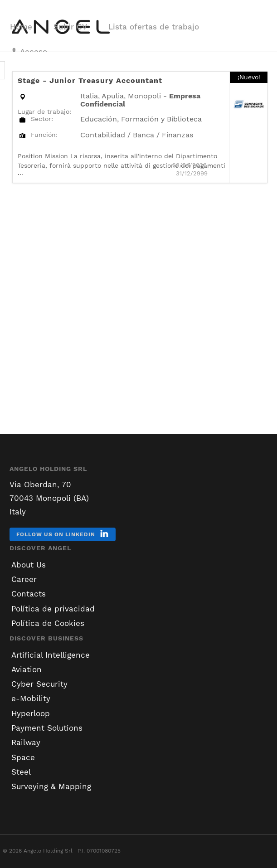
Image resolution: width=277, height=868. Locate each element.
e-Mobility (31, 698)
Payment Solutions (47, 728)
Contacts (29, 594)
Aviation (27, 669)
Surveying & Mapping (51, 786)
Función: (44, 135)
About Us (29, 565)
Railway (26, 742)
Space (23, 757)
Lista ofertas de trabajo (154, 27)
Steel (21, 772)
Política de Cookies (48, 623)
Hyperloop (31, 713)
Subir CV (70, 27)
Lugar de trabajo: (44, 112)
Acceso (29, 52)
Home (21, 27)
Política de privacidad (53, 609)
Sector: (42, 119)
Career (24, 579)
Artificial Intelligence (51, 655)
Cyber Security (39, 684)
